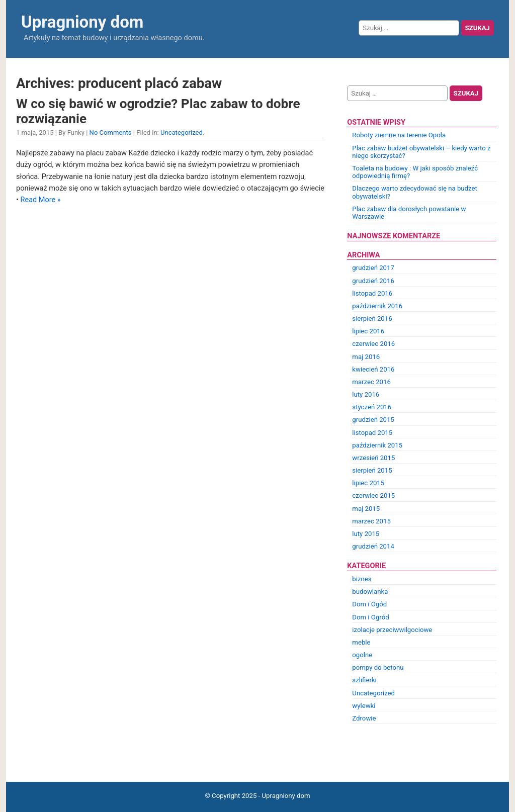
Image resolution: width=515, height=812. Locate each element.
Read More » (41, 200)
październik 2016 (377, 306)
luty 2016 (366, 394)
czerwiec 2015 (373, 495)
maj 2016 (366, 357)
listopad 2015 (372, 433)
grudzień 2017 (373, 268)
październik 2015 (377, 445)
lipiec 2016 (368, 331)
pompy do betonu (378, 667)
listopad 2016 (372, 293)
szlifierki (364, 680)
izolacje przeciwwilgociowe (392, 630)
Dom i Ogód (369, 604)
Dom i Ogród (370, 617)
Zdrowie (364, 718)
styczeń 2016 (372, 407)
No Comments (111, 132)
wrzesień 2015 (373, 458)
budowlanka (370, 592)
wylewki (364, 706)
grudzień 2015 (373, 420)
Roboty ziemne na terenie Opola (399, 135)
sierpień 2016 (372, 319)
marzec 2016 (371, 382)
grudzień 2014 (373, 546)
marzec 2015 (371, 521)
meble (361, 642)
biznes (362, 579)
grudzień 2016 (373, 281)
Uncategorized (182, 132)
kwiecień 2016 (373, 369)
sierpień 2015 (372, 470)
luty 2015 (366, 534)
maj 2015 (366, 509)
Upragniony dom (82, 22)
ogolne (362, 655)
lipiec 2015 (368, 483)
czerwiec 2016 (373, 344)
